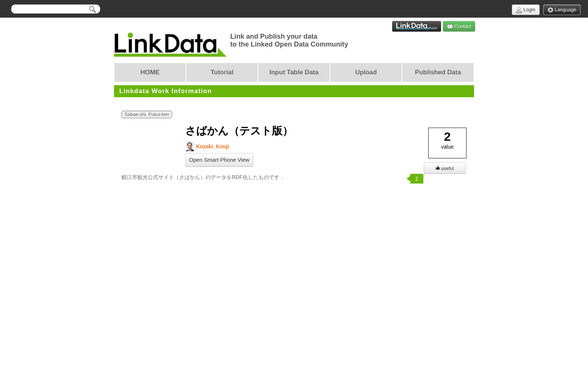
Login (526, 10)
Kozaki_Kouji (207, 147)
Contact (459, 26)
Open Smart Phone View (219, 160)
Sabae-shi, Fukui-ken (147, 114)
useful (445, 168)
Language (562, 10)
